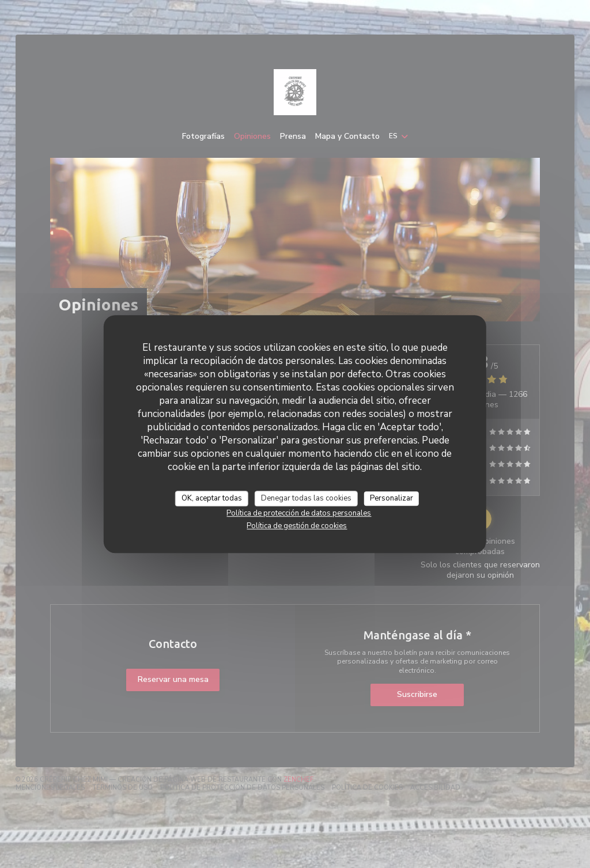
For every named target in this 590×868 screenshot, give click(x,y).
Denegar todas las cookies (306, 498)
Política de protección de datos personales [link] (299, 513)
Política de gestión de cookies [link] (297, 526)
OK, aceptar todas (212, 498)
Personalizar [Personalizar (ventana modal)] (392, 498)
